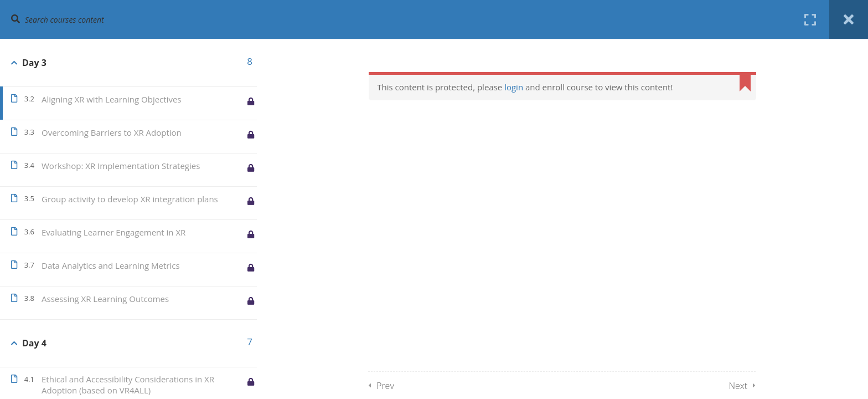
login (516, 87)
